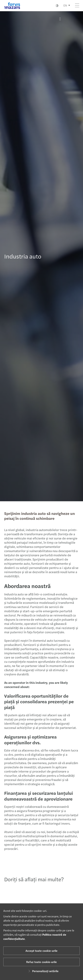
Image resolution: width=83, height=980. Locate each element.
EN (65, 5)
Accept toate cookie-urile (41, 951)
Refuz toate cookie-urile (41, 962)
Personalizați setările (43, 971)
